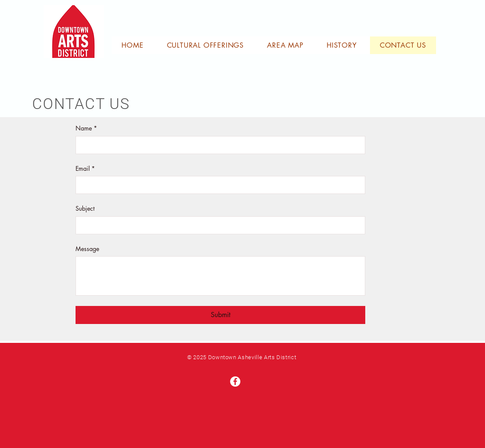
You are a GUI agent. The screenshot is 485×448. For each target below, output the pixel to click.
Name (86, 128)
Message (87, 249)
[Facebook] (235, 381)
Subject (85, 208)
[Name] (218, 145)
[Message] (220, 276)
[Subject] (218, 225)
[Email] (218, 185)
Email (85, 169)
